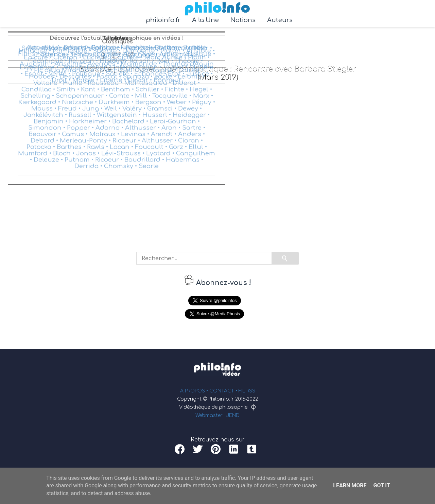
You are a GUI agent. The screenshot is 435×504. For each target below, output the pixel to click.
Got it (381, 485)
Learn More (350, 485)
